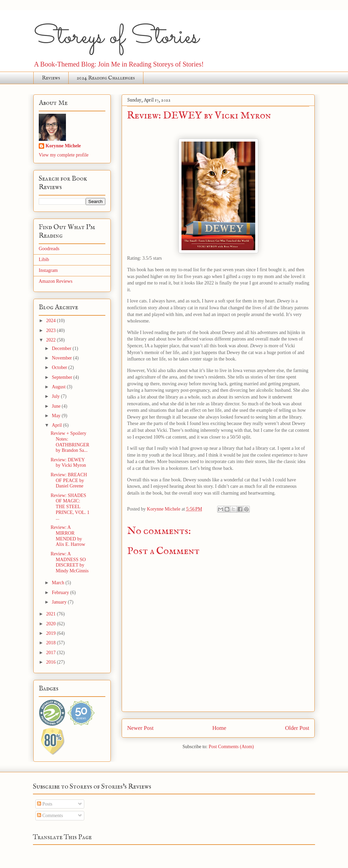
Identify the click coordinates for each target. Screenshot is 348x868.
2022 (52, 340)
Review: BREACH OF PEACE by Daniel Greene (69, 481)
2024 (52, 321)
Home (219, 728)
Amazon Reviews (56, 281)
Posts (45, 804)
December (62, 348)
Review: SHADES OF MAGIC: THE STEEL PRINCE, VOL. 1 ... (70, 507)
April (57, 425)
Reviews (51, 78)
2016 (52, 662)
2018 (52, 643)
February (61, 593)
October (60, 367)
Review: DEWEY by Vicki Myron (68, 463)
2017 (52, 653)
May (57, 416)
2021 (52, 614)
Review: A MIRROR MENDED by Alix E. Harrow (68, 536)
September (62, 377)
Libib (44, 260)
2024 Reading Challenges (106, 78)
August (59, 387)
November (62, 358)
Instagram (48, 270)
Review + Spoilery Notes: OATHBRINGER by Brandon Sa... (70, 442)
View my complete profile (64, 155)
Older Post (297, 728)
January (60, 602)
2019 (52, 633)
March (58, 583)
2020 (52, 624)
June (57, 406)
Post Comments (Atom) (231, 747)
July (56, 396)
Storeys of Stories (116, 37)
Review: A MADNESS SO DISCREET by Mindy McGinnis (70, 562)
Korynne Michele (63, 146)
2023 (52, 330)
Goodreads (49, 249)
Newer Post (140, 728)
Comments (50, 816)
